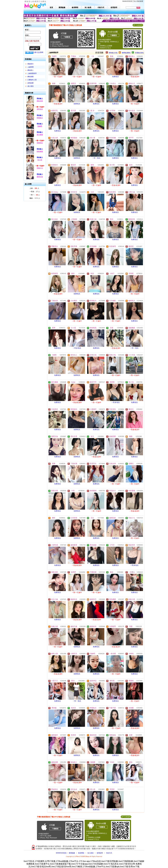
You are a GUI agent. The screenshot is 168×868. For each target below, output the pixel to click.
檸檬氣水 (40, 118)
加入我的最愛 (139, 1)
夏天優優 (40, 135)
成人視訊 (30, 86)
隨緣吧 (40, 126)
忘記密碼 (40, 52)
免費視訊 (116, 77)
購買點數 (72, 853)
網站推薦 (30, 77)
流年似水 (40, 109)
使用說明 (100, 853)
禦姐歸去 (40, 143)
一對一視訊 (96, 158)
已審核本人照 (32, 80)
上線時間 (30, 67)
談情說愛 (30, 83)
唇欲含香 (40, 101)
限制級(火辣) (113, 53)
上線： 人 (34, 188)
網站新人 (30, 70)
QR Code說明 (138, 25)
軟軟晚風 (40, 151)
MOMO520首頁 (61, 853)
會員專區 (81, 853)
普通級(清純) (139, 53)
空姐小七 (40, 168)
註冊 (35, 52)
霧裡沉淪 (40, 177)
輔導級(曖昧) (126, 53)
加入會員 (90, 853)
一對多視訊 (77, 348)
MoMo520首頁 (127, 1)
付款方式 (109, 853)
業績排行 (30, 64)
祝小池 (40, 160)
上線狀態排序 (32, 73)
